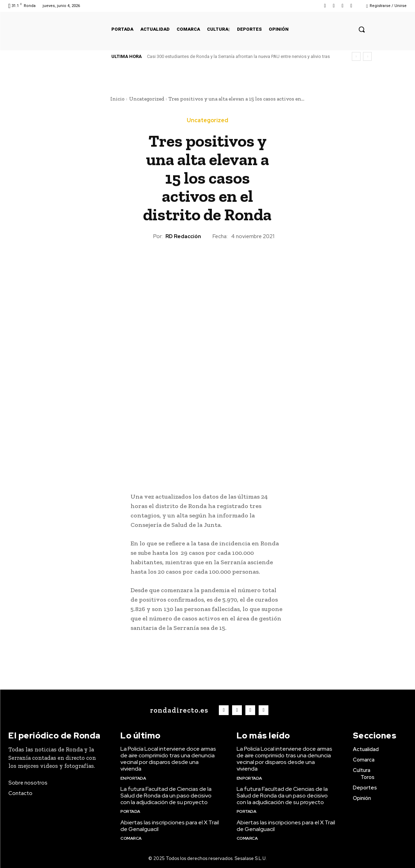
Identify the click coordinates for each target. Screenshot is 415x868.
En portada (133, 778)
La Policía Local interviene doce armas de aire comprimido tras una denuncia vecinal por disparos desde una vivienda (168, 759)
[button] (362, 29)
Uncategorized (147, 99)
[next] (367, 56)
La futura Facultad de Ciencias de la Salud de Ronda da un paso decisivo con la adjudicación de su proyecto (166, 796)
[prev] (356, 56)
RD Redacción (183, 236)
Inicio (117, 99)
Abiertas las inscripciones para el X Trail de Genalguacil (170, 826)
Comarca (131, 838)
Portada (130, 811)
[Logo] (177, 710)
